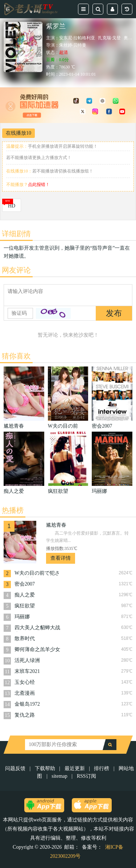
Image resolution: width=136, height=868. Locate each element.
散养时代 (25, 639)
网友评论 (16, 270)
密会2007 (25, 584)
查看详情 (61, 558)
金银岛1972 (27, 704)
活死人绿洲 (27, 660)
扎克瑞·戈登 (109, 38)
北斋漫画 (25, 693)
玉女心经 (25, 682)
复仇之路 (25, 715)
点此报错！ (39, 185)
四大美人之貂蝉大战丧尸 (37, 628)
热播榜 (13, 510)
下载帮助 (45, 768)
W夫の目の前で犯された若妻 (37, 574)
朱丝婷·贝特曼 (73, 45)
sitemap (59, 776)
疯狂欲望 (25, 606)
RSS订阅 (86, 776)
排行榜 (102, 768)
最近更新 (75, 768)
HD (12, 206)
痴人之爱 (25, 595)
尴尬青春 (56, 525)
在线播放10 (18, 133)
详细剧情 (16, 234)
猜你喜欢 (16, 356)
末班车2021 (27, 671)
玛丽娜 (22, 617)
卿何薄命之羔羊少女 (37, 649)
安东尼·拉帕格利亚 (77, 38)
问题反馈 (16, 768)
